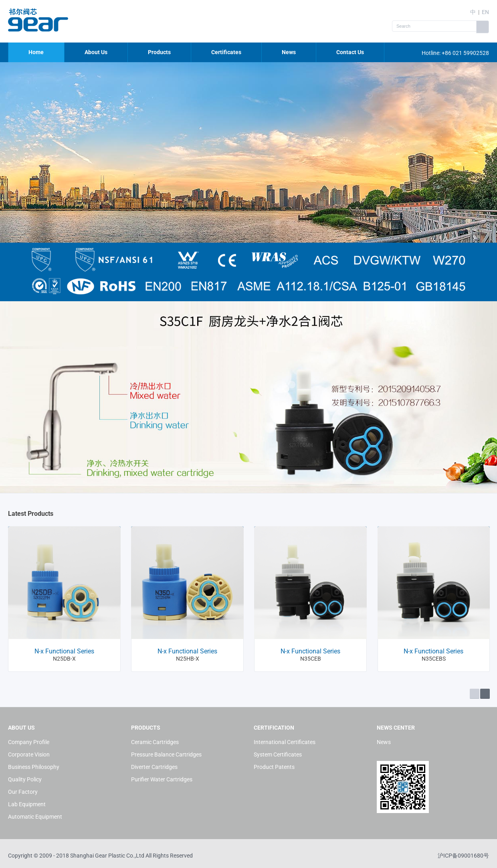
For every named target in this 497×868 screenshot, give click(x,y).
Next (485, 694)
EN (485, 12)
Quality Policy (25, 779)
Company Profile (29, 742)
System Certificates (278, 754)
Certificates (226, 52)
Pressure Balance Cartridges (166, 754)
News (289, 52)
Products (159, 52)
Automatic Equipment (35, 817)
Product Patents (274, 767)
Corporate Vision (29, 754)
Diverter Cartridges (154, 767)
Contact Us (350, 52)
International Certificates (285, 742)
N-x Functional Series (64, 651)
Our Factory (23, 792)
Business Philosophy (34, 767)
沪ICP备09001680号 (463, 856)
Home (36, 52)
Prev (475, 694)
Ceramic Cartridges (155, 742)
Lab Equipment (27, 804)
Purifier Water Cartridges (162, 779)
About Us (96, 52)
